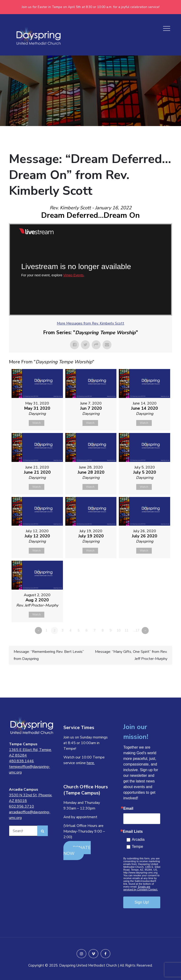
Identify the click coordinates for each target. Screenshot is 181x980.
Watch (37, 423)
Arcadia (138, 839)
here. (91, 763)
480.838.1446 (21, 761)
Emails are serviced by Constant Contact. (141, 888)
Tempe (137, 847)
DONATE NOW (77, 851)
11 (127, 630)
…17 (136, 630)
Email (128, 809)
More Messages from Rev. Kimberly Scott (90, 323)
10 (119, 630)
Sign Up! (142, 902)
